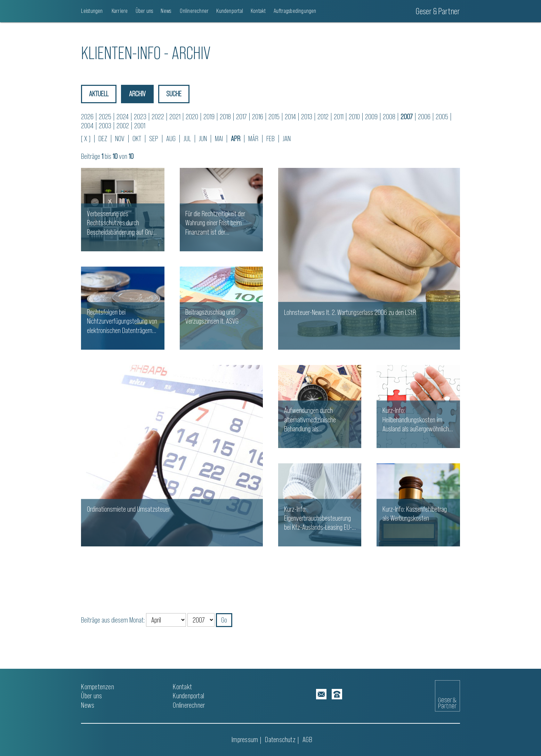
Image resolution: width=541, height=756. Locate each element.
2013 (307, 117)
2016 (258, 117)
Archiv (138, 94)
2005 (442, 117)
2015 (274, 117)
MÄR (253, 139)
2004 (87, 126)
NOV (120, 139)
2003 (105, 126)
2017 (241, 117)
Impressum (245, 739)
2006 (424, 117)
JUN (203, 139)
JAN (287, 139)
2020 (192, 117)
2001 (140, 126)
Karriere (119, 11)
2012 (323, 117)
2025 (105, 117)
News (166, 11)
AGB (307, 739)
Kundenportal (230, 11)
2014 (290, 117)
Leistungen (92, 11)
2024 (123, 117)
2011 (339, 117)
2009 (371, 117)
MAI (219, 139)
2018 (225, 117)
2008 (389, 117)
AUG (171, 139)
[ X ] (86, 139)
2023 (140, 117)
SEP (154, 139)
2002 (123, 126)
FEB (270, 139)
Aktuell (99, 94)
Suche (175, 94)
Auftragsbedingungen (295, 11)
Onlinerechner (194, 11)
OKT (137, 139)
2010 (354, 117)
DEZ (103, 139)
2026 (87, 117)
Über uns (144, 11)
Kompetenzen (97, 687)
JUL (187, 139)
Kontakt (258, 11)
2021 (175, 117)
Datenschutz (280, 739)
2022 (158, 117)
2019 (209, 117)
